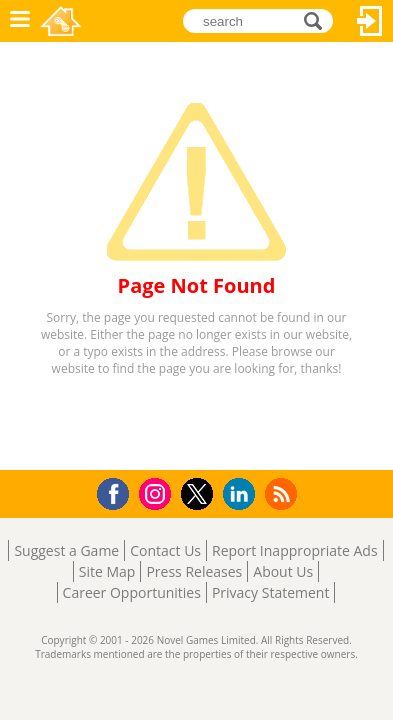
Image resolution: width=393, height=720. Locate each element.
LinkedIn (242, 494)
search (318, 19)
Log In (370, 21)
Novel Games (61, 21)
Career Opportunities (132, 592)
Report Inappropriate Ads (295, 550)
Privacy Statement (271, 592)
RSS (283, 493)
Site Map (107, 571)
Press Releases (194, 571)
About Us (283, 571)
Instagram (158, 492)
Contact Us (165, 550)
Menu (20, 21)
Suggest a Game (66, 550)
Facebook (118, 491)
